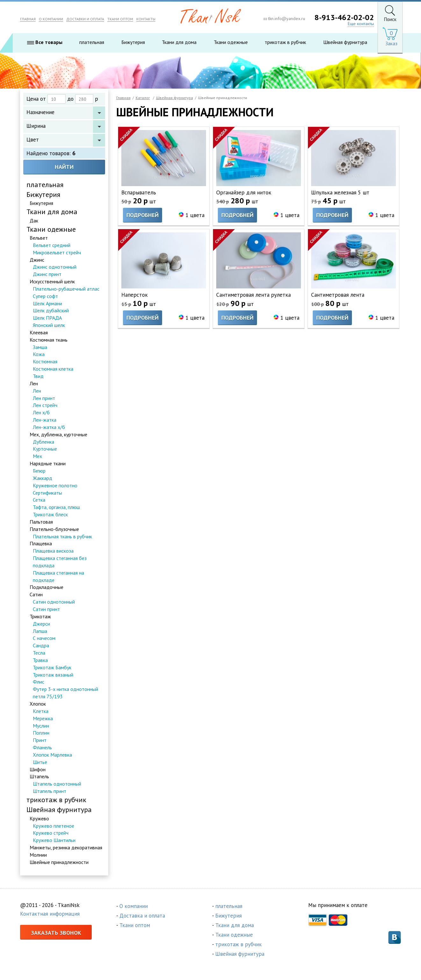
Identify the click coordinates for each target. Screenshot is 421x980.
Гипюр (39, 471)
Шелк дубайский (51, 311)
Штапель (39, 777)
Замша (40, 347)
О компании (134, 906)
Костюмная (45, 362)
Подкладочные (46, 588)
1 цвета (195, 215)
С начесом (44, 639)
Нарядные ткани (48, 464)
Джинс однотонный (55, 267)
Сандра (41, 646)
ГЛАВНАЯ (28, 19)
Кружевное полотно (55, 486)
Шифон (38, 770)
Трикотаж (40, 617)
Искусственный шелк (52, 282)
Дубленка (43, 442)
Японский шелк (49, 325)
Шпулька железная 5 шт (341, 192)
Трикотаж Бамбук (52, 668)
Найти (64, 167)
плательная (92, 42)
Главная (123, 98)
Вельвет (39, 238)
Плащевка (41, 544)
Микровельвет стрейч (57, 253)
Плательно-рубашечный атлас (66, 289)
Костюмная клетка (53, 369)
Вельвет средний (52, 245)
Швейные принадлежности (59, 862)
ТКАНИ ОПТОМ (120, 19)
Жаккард (43, 478)
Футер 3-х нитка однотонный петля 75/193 (65, 693)
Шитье (40, 762)
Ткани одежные (231, 42)
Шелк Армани (47, 304)
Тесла (39, 653)
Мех (37, 456)
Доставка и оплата (142, 916)
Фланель (42, 748)
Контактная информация (50, 914)
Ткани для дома (179, 42)
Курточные (45, 449)
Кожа (39, 355)
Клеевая (39, 333)
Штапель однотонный (57, 784)
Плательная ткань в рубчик (62, 537)
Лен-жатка (45, 420)
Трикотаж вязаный (53, 675)
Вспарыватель (139, 192)
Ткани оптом (135, 926)
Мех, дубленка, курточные (58, 435)
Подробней (143, 215)
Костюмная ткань (49, 340)
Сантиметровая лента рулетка (254, 295)
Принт (40, 740)
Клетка (41, 711)
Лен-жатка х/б (49, 427)
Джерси (41, 624)
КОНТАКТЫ (146, 19)
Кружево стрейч (51, 833)
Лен (34, 384)
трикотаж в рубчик (285, 42)
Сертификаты (47, 493)
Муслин (41, 726)
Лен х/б (41, 413)
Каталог (143, 98)
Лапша (40, 631)
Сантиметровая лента (338, 295)
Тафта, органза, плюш (56, 507)
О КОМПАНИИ (51, 19)
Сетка (39, 500)
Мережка (43, 719)
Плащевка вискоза (53, 551)
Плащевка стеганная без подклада (60, 562)
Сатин (36, 595)
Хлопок (38, 704)
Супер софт (45, 296)
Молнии (38, 855)
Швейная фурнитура (345, 42)
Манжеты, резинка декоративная (66, 848)
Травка (40, 660)
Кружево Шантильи (54, 840)
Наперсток (135, 295)
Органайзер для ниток (244, 192)
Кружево (39, 819)
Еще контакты (361, 24)
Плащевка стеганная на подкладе (58, 577)
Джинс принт (47, 274)
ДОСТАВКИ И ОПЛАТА (85, 19)
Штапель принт (50, 791)
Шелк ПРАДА (47, 318)
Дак (34, 221)
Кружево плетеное (54, 826)
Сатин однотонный (54, 602)
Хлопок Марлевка (52, 755)
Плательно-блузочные (54, 529)
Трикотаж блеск (50, 515)
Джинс (37, 260)
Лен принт (44, 398)
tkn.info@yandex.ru (284, 18)
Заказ (391, 44)
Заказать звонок (56, 933)
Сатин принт (46, 609)
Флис (39, 682)
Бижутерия (133, 42)
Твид (38, 376)
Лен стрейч (45, 406)
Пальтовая (41, 522)
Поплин (41, 733)
